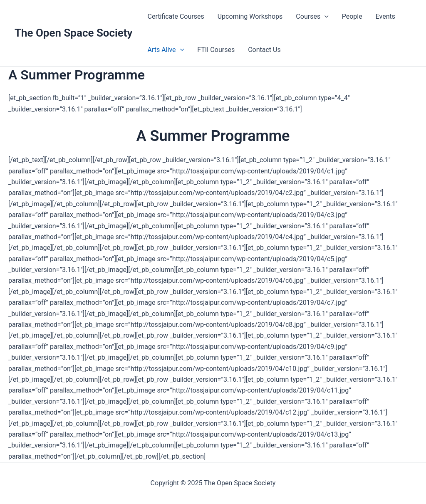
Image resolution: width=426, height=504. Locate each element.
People (352, 16)
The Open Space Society (73, 33)
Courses (312, 17)
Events (385, 16)
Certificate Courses (176, 16)
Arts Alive (166, 50)
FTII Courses (216, 50)
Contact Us (264, 50)
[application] (324, 17)
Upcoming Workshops (250, 16)
